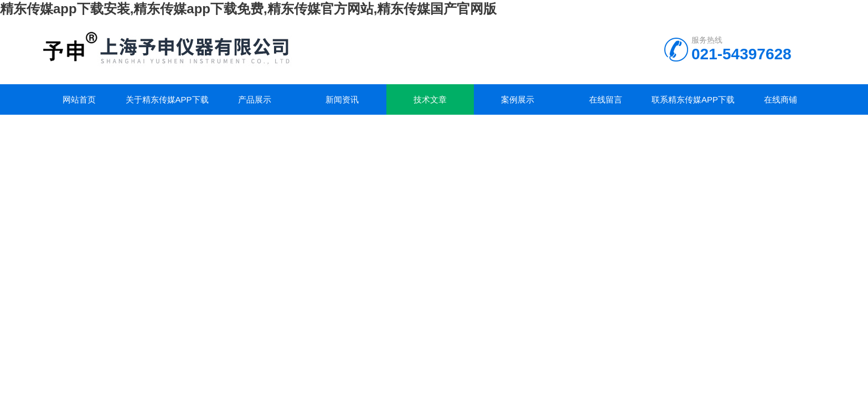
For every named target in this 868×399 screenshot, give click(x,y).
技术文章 (430, 99)
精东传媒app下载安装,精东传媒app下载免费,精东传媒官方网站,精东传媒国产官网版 (248, 9)
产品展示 (255, 99)
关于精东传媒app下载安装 (167, 105)
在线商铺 (781, 99)
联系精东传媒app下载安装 (693, 105)
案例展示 (518, 99)
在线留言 (606, 99)
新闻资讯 (342, 99)
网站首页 (79, 99)
